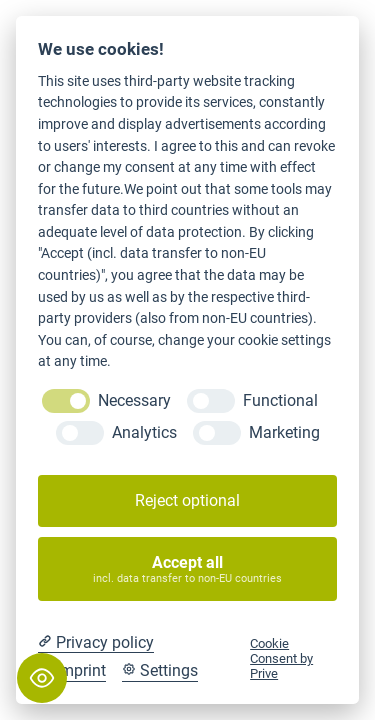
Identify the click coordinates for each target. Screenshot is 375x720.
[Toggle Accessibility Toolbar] (42, 678)
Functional (280, 400)
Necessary (134, 400)
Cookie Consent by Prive (281, 659)
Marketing (284, 432)
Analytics (144, 432)
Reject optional (187, 500)
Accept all (188, 569)
